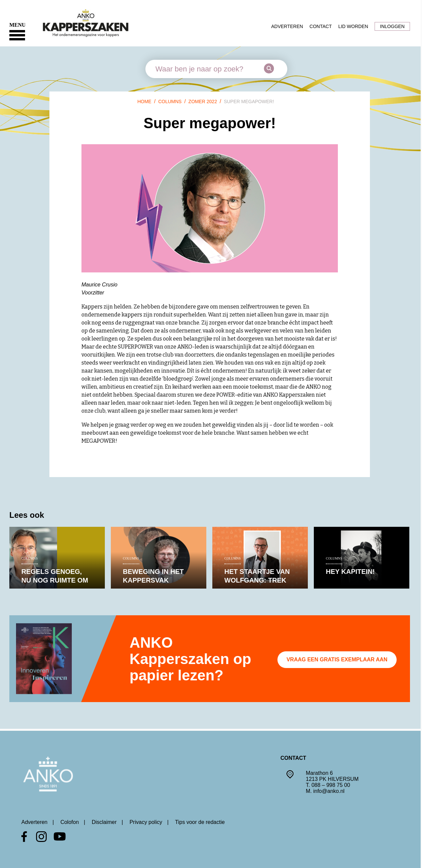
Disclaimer (104, 822)
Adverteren (287, 26)
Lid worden (353, 26)
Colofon (70, 822)
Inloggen (392, 26)
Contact (321, 26)
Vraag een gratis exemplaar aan (337, 660)
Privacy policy (146, 822)
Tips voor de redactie (200, 822)
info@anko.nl (329, 791)
